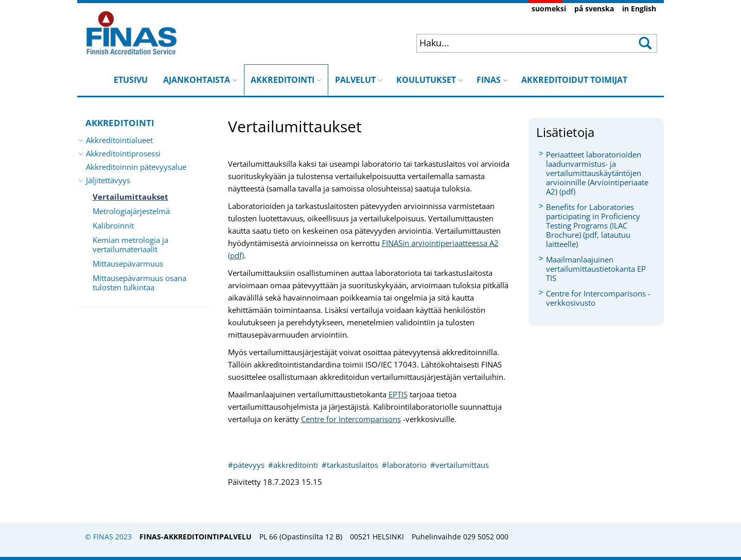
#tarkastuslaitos (351, 465)
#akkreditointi (294, 465)
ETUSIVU (131, 80)
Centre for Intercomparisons (351, 419)
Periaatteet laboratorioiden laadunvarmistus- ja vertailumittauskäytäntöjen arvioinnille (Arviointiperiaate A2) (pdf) (597, 173)
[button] (645, 43)
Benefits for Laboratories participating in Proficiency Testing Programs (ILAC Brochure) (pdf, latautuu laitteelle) (593, 225)
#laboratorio (405, 465)
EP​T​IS (398, 394)
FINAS (492, 80)
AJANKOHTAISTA (200, 80)
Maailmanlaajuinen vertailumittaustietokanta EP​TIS (596, 269)
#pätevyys (247, 465)
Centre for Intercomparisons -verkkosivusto (598, 298)
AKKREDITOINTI (286, 75)
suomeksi (549, 8)
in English (639, 8)
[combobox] (515, 43)
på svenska (594, 8)
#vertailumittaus (460, 465)
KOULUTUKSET (430, 80)
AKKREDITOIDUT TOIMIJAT (574, 80)
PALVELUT (359, 80)
